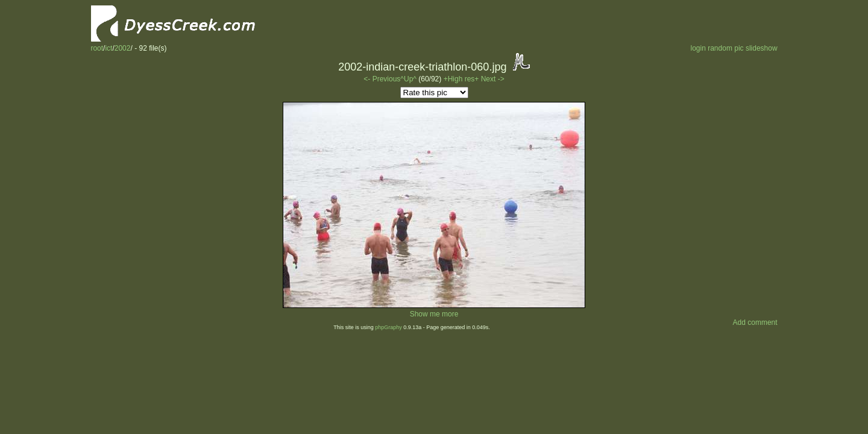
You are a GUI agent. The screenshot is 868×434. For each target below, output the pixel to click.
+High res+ (462, 79)
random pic (725, 48)
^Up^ (408, 79)
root (97, 48)
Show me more (434, 314)
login (698, 48)
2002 (123, 48)
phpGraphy (388, 327)
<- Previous (382, 79)
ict (108, 48)
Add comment (755, 322)
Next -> (493, 79)
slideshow (762, 48)
